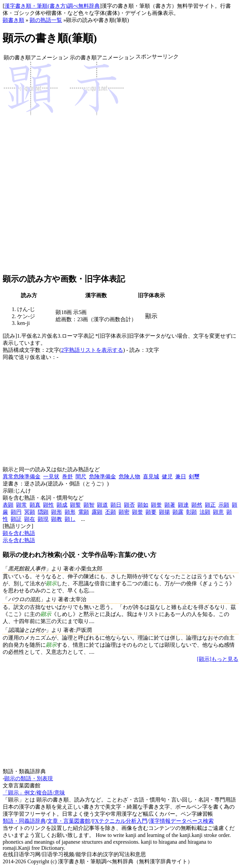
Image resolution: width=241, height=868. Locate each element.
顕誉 (156, 505)
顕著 (170, 505)
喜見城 (151, 477)
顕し (70, 519)
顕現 (43, 519)
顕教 (57, 519)
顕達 (183, 505)
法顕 (205, 512)
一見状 (51, 477)
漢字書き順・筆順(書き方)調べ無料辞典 (52, 6)
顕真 (35, 505)
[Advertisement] (157, 167)
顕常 (22, 505)
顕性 (49, 505)
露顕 (97, 512)
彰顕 (191, 512)
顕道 (102, 505)
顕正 (210, 505)
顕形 (57, 512)
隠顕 (43, 512)
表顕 (8, 505)
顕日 (116, 505)
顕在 (30, 519)
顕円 (16, 512)
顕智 (89, 505)
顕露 (178, 512)
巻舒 (67, 477)
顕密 (124, 512)
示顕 (224, 505)
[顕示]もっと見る (218, 659)
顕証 (16, 519)
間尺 (81, 477)
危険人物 (129, 477)
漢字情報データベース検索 (181, 821)
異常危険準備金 (22, 477)
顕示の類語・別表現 (29, 778)
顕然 (197, 505)
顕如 (143, 505)
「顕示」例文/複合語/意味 (34, 793)
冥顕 (30, 512)
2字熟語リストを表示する (92, 350)
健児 (167, 477)
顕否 (129, 505)
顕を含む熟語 (19, 533)
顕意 (218, 512)
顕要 (151, 512)
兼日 (181, 477)
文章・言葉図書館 (69, 821)
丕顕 (111, 512)
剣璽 (194, 477)
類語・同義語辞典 (24, 821)
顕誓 (76, 505)
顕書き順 (13, 20)
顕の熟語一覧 (46, 20)
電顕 (84, 512)
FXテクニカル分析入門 (120, 821)
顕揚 (164, 512)
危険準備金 (102, 477)
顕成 (62, 505)
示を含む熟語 (19, 540)
